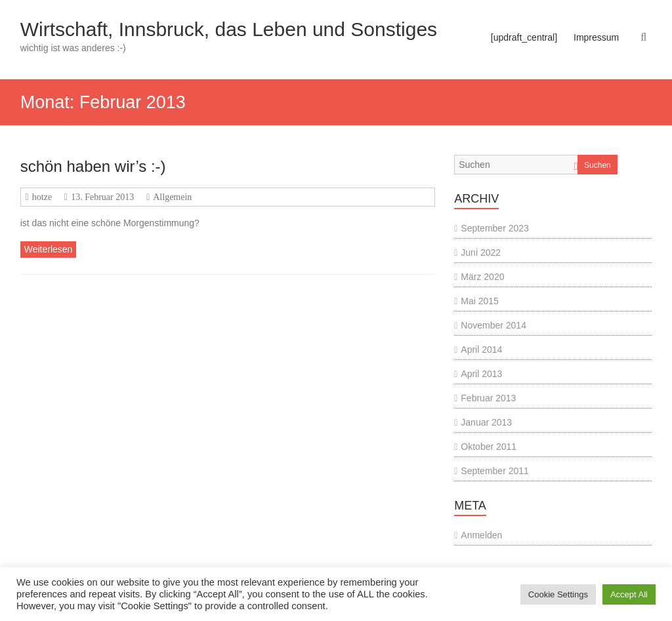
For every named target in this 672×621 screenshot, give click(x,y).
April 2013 (481, 374)
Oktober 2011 (489, 447)
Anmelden (481, 535)
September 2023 (495, 228)
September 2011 (495, 471)
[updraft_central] (524, 37)
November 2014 (493, 325)
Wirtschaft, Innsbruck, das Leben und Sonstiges (229, 29)
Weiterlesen (49, 249)
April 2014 (481, 350)
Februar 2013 (488, 398)
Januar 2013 (486, 422)
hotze (42, 197)
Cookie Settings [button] (558, 594)
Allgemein (172, 197)
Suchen (598, 165)
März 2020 (482, 277)
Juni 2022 (481, 252)
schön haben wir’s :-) (93, 166)
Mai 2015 (480, 301)
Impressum (596, 37)
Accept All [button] (629, 594)
